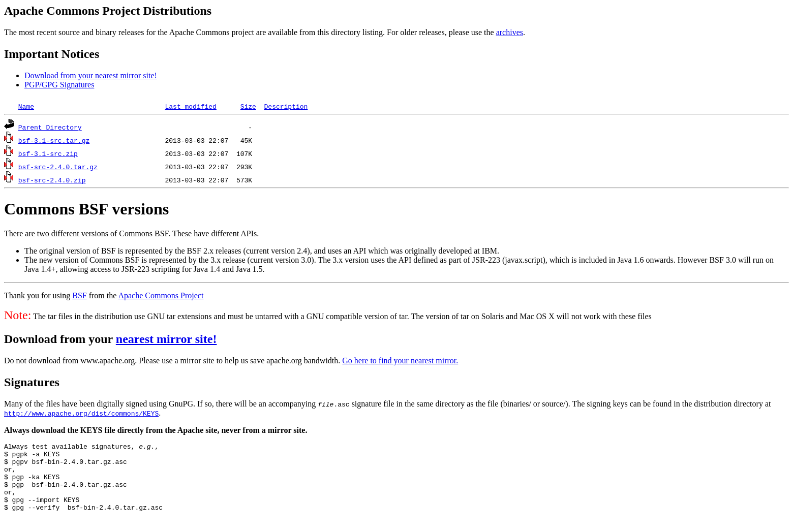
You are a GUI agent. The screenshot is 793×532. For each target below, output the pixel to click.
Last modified (190, 106)
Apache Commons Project (161, 295)
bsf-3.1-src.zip (48, 153)
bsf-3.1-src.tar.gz (54, 140)
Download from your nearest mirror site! (91, 75)
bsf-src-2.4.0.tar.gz (58, 167)
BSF (79, 295)
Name (26, 106)
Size (248, 106)
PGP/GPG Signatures (59, 85)
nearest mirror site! (166, 339)
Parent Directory (50, 127)
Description (286, 106)
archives (510, 32)
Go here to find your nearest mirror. (400, 361)
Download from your (60, 339)
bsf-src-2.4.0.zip (52, 180)
